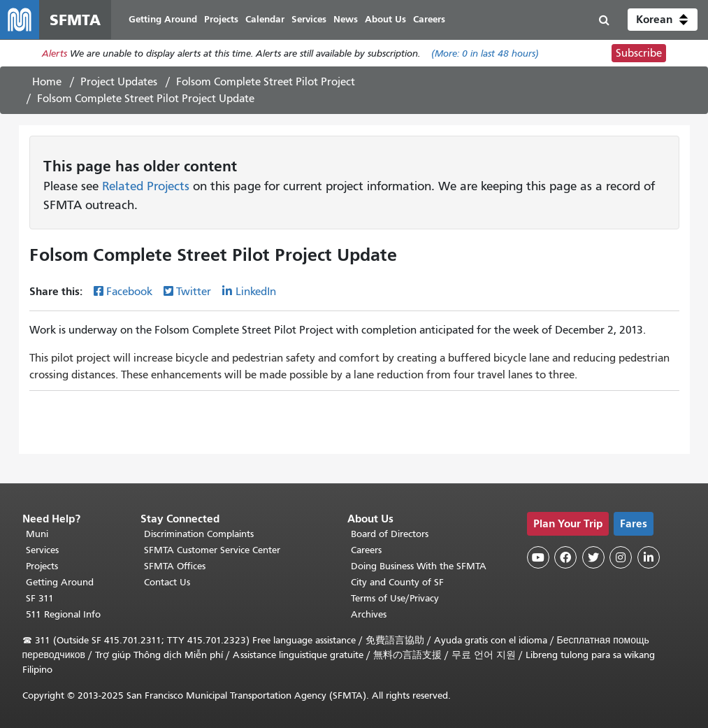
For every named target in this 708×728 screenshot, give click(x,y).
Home (47, 82)
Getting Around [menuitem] (163, 19)
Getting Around (60, 582)
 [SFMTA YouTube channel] (538, 557)
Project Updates (119, 82)
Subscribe (639, 53)
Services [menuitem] (309, 19)
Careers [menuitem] (429, 19)
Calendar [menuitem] (265, 19)
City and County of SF (397, 582)
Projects (42, 566)
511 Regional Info (63, 614)
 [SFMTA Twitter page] (593, 557)
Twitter (194, 292)
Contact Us (167, 582)
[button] (663, 20)
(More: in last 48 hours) (485, 53)
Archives (369, 614)
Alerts (55, 53)
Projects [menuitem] (221, 19)
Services (42, 550)
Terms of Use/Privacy (395, 598)
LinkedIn (256, 292)
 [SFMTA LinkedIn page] (649, 557)
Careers (366, 550)
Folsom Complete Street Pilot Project (266, 82)
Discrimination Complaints (199, 534)
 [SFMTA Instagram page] (621, 557)
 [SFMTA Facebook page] (565, 557)
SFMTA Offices (175, 566)
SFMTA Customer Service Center (212, 550)
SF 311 (40, 598)
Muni (37, 534)
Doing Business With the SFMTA (419, 566)
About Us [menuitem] (385, 19)
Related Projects (146, 186)
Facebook (129, 292)
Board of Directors (390, 534)
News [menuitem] (346, 19)
